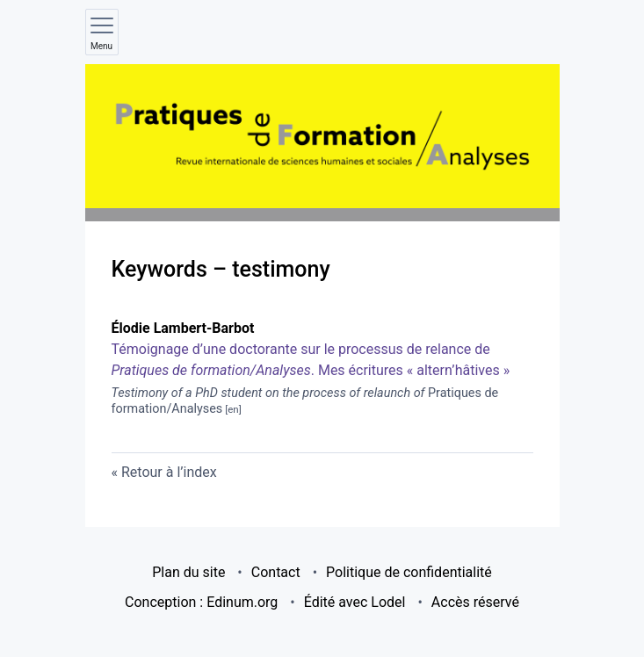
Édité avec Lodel (355, 602)
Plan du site (188, 572)
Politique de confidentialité (409, 572)
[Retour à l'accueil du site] (322, 136)
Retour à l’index (169, 472)
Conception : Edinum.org (201, 602)
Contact (276, 572)
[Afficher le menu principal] (102, 32)
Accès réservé (475, 602)
